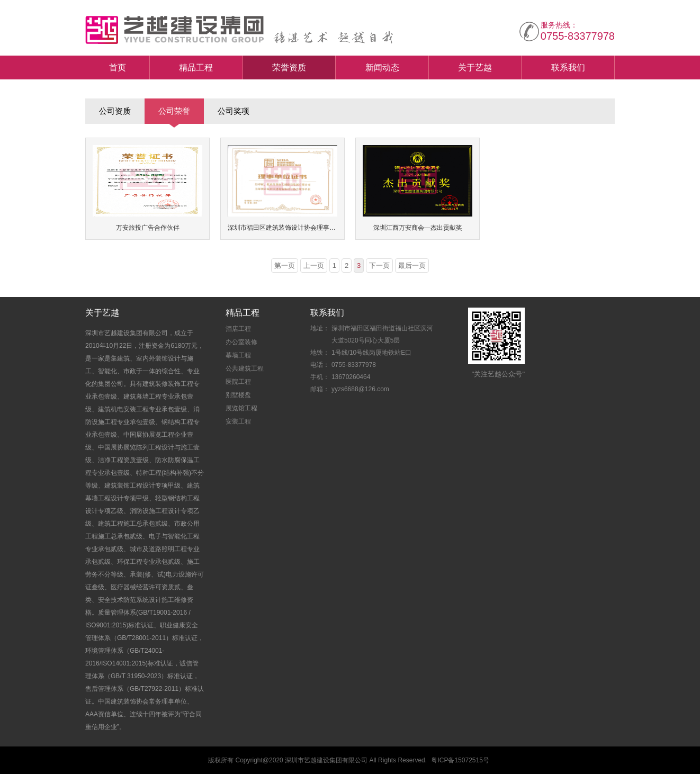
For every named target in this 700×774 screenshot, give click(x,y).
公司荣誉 (174, 111)
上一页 (314, 265)
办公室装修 (241, 342)
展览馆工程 (241, 408)
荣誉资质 (289, 67)
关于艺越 (475, 67)
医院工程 (238, 382)
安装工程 (238, 421)
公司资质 (115, 111)
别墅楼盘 (238, 395)
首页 (118, 67)
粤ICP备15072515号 (460, 760)
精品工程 (196, 67)
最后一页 (412, 265)
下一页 (379, 265)
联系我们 (568, 67)
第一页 (285, 265)
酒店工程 (238, 329)
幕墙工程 (238, 355)
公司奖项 (234, 111)
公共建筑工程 (245, 368)
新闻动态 (382, 67)
